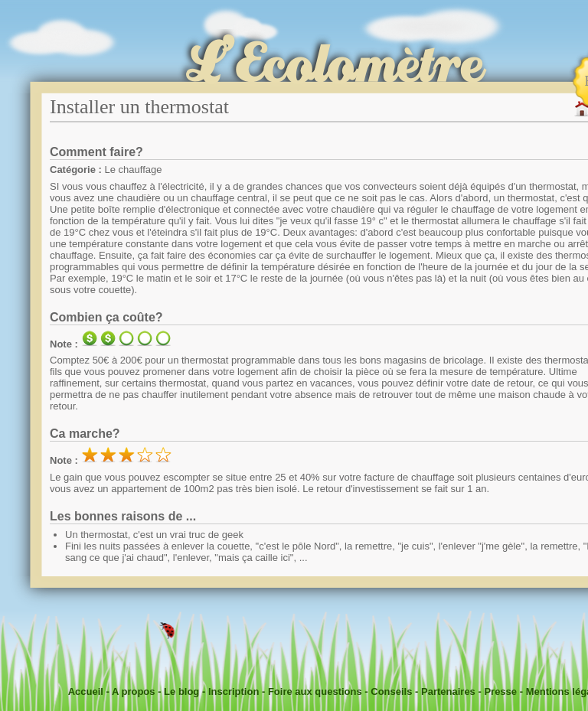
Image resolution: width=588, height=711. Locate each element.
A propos (134, 691)
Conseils (391, 691)
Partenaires (448, 691)
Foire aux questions (315, 691)
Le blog (181, 691)
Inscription (234, 691)
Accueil (86, 691)
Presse (500, 691)
